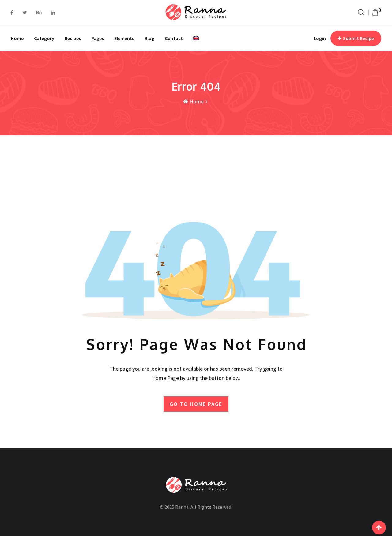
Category (44, 38)
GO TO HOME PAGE (196, 404)
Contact (174, 38)
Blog (149, 38)
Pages (98, 38)
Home (17, 38)
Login (320, 38)
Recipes (73, 38)
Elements (124, 38)
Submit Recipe (356, 38)
